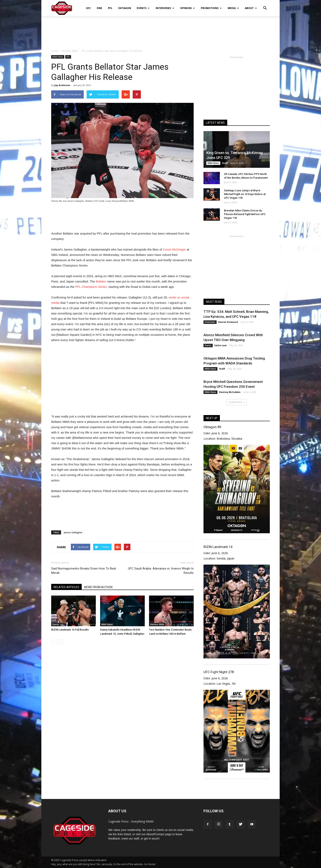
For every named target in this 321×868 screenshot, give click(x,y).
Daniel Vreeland (228, 322)
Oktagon (125, 8)
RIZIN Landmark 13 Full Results (70, 630)
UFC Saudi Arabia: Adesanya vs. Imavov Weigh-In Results (161, 571)
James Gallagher (73, 532)
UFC (88, 8)
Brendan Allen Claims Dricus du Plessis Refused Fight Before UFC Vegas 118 (245, 214)
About (251, 8)
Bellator (101, 281)
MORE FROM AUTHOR (98, 587)
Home (55, 51)
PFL (110, 8)
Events (143, 8)
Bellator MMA (157, 624)
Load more (237, 402)
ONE (99, 8)
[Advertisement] (160, 31)
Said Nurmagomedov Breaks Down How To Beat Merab (84, 571)
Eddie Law (220, 345)
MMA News (58, 57)
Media (233, 8)
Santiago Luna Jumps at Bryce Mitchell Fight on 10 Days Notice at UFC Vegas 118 (245, 194)
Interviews (165, 8)
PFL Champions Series (91, 287)
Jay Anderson (62, 85)
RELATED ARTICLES (66, 587)
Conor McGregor (174, 249)
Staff (225, 163)
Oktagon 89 (212, 427)
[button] (265, 5)
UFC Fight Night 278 (219, 672)
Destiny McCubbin (230, 392)
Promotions (211, 8)
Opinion (188, 8)
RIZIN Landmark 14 (218, 547)
